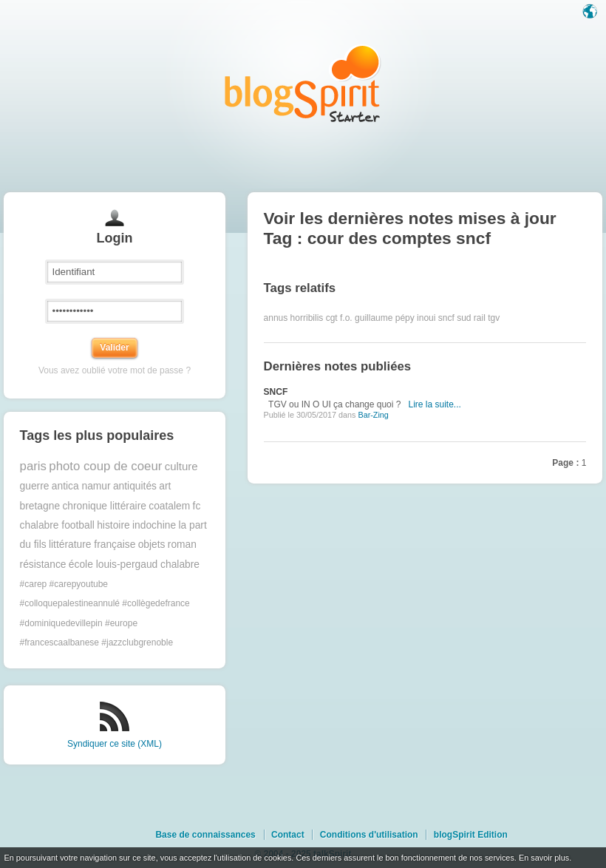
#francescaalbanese (59, 642)
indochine (154, 525)
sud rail (471, 318)
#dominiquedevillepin (61, 623)
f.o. (346, 318)
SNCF (276, 392)
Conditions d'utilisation (369, 835)
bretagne (40, 506)
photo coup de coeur (105, 466)
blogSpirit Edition (471, 835)
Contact (288, 835)
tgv (494, 318)
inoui (426, 318)
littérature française (92, 545)
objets (152, 545)
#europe (121, 623)
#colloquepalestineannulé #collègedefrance (105, 603)
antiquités (135, 486)
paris (33, 466)
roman (182, 545)
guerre (35, 486)
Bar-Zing (373, 415)
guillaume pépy (385, 318)
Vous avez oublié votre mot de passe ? (115, 370)
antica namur (81, 486)
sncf (446, 318)
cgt (332, 318)
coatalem (169, 506)
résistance (43, 564)
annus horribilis (294, 318)
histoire (113, 525)
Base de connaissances (205, 835)
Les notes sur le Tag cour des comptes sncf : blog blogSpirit (303, 83)
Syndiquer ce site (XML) (115, 744)
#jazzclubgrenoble (137, 642)
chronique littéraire (104, 506)
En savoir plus (544, 858)
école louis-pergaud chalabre (134, 564)
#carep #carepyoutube (64, 584)
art (165, 486)
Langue (591, 13)
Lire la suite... (434, 404)
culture (181, 466)
